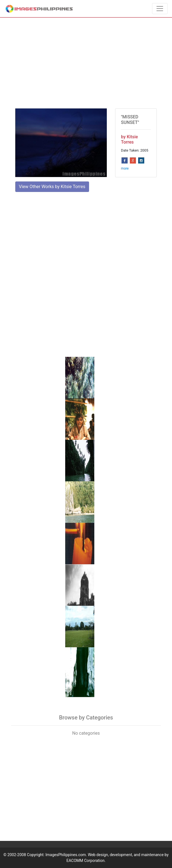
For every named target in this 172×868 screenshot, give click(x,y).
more (125, 168)
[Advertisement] (86, 63)
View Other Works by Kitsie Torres (52, 187)
